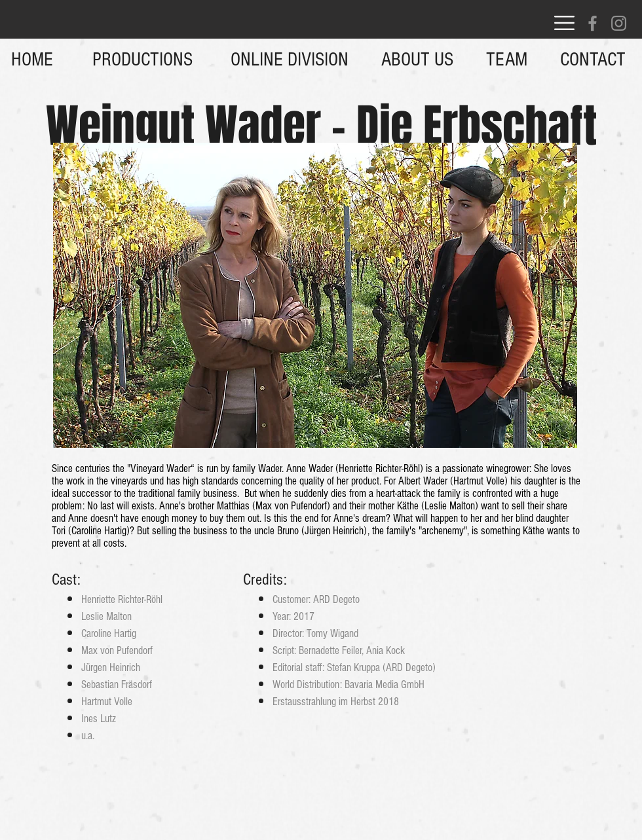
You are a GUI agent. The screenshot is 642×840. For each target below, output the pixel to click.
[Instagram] (619, 23)
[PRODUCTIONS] (142, 60)
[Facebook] (593, 23)
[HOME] (32, 60)
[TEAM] (507, 60)
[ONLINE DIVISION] (290, 60)
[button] (564, 23)
